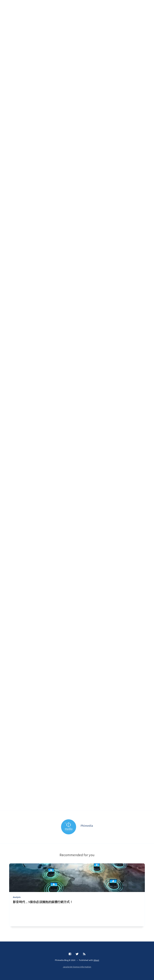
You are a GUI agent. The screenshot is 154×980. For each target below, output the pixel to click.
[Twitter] (77, 954)
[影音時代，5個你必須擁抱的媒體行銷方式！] (77, 913)
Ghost (96, 960)
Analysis (17, 897)
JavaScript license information (77, 967)
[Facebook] (70, 954)
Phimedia (87, 826)
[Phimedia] (69, 827)
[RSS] (84, 954)
